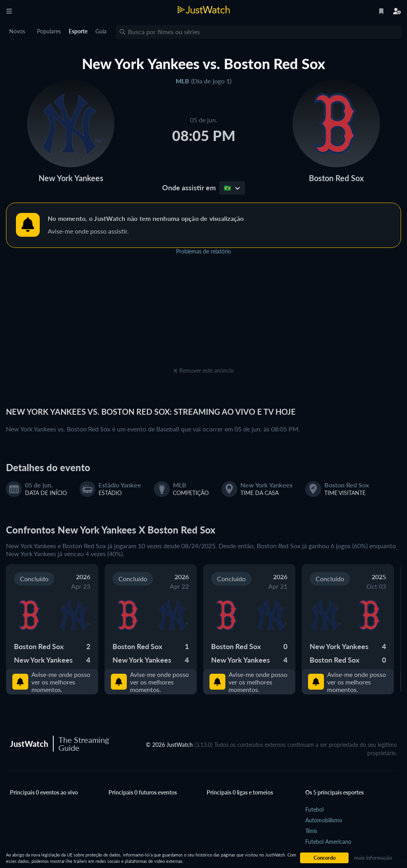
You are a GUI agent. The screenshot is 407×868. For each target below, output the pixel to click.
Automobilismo (324, 820)
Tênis (311, 831)
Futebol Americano (328, 842)
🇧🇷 (232, 188)
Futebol (314, 809)
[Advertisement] (203, 315)
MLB (182, 81)
